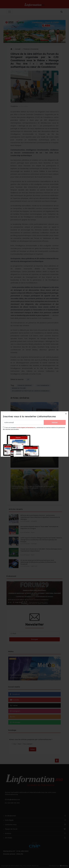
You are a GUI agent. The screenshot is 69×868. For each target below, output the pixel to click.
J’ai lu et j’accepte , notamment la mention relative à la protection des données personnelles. (34, 428)
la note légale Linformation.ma (26, 428)
